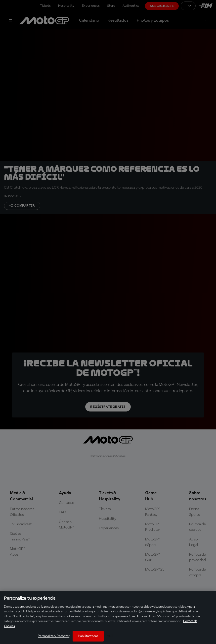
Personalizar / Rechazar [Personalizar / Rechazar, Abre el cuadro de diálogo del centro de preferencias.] (54, 636)
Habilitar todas (88, 636)
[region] (108, 617)
